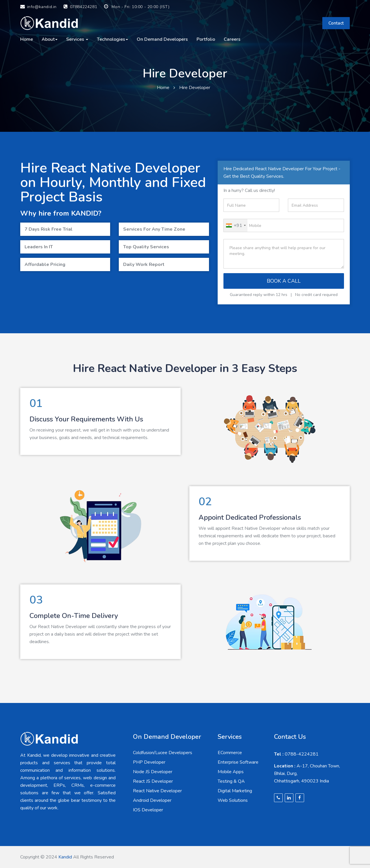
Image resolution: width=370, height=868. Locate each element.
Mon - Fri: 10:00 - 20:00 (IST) (137, 7)
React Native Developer (157, 791)
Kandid (65, 857)
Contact (336, 23)
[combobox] (236, 225)
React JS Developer (153, 781)
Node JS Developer (153, 772)
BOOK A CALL (284, 281)
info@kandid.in (38, 7)
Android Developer (152, 800)
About (50, 39)
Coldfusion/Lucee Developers (163, 753)
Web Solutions (233, 800)
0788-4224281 (296, 754)
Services (77, 39)
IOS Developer (148, 810)
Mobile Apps (231, 772)
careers (232, 39)
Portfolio (206, 39)
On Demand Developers (162, 39)
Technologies (112, 39)
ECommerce (230, 753)
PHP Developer (149, 762)
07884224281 (80, 7)
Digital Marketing (235, 791)
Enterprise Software (238, 762)
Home (27, 39)
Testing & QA (231, 781)
